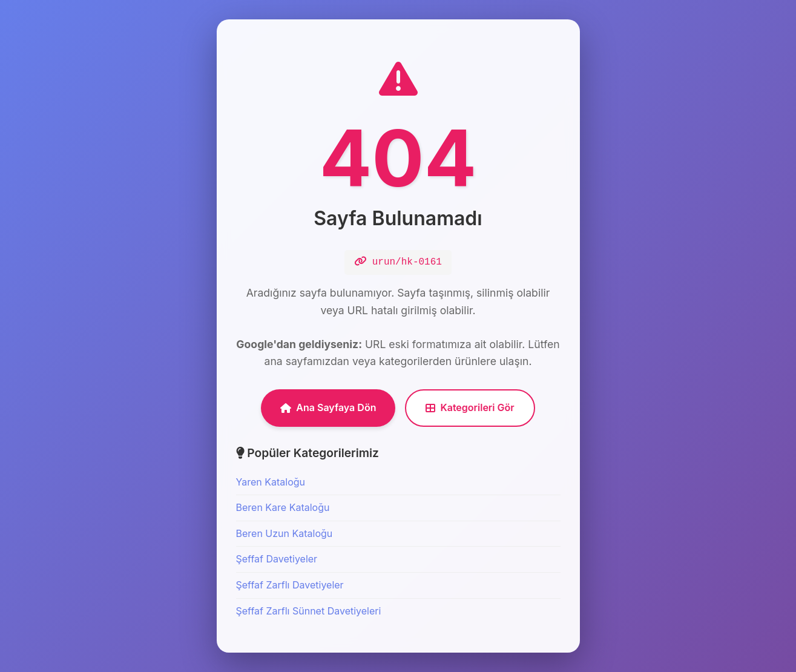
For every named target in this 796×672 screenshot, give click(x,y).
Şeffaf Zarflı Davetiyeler (290, 585)
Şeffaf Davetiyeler (277, 559)
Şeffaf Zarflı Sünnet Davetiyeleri (309, 611)
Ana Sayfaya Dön (328, 407)
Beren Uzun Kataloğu (285, 533)
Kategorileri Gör (470, 407)
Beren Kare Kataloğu (283, 507)
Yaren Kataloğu (271, 482)
